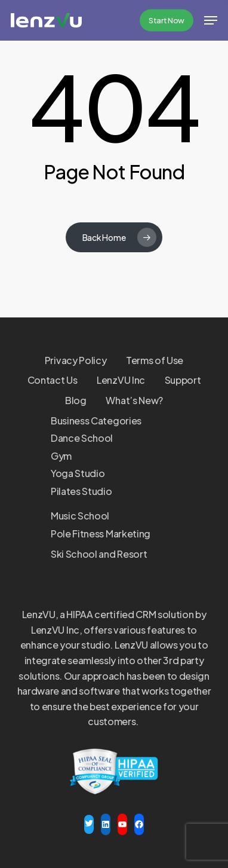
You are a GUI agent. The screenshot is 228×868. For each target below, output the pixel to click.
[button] (211, 20)
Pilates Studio (81, 491)
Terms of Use (155, 360)
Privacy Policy (76, 360)
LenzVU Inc (121, 380)
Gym (61, 456)
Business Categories (96, 421)
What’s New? (134, 400)
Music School (80, 516)
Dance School (82, 438)
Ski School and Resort (99, 554)
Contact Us (53, 380)
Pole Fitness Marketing (101, 534)
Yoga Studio (78, 473)
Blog (76, 400)
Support (183, 380)
